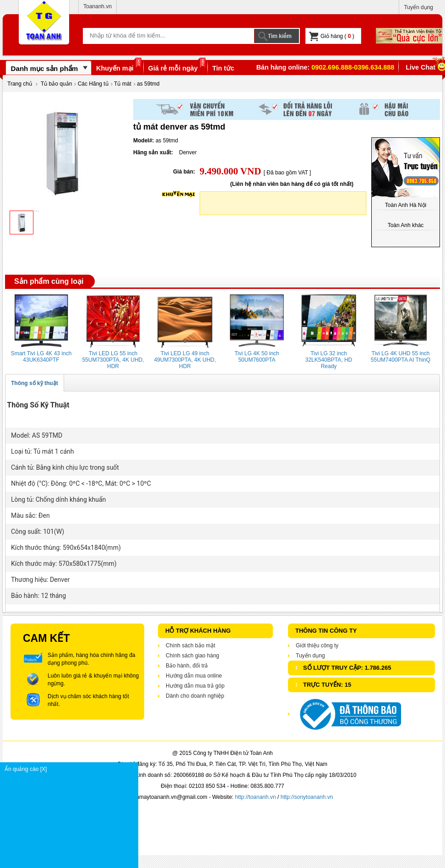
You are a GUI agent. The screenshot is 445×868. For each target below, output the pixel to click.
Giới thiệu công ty (317, 646)
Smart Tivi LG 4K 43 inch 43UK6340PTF (41, 357)
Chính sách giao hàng (193, 656)
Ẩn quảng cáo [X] (71, 769)
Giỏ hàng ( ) (332, 36)
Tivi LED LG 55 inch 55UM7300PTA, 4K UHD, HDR (113, 360)
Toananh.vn (98, 6)
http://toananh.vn (255, 797)
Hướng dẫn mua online (194, 676)
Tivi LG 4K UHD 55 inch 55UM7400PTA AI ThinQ (401, 357)
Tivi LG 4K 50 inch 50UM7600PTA (257, 357)
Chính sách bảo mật (190, 646)
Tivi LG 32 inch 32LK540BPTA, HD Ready (329, 360)
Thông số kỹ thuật (35, 383)
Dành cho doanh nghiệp (195, 696)
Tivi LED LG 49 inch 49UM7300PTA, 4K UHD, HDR (185, 360)
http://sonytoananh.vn (307, 797)
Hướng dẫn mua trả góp (195, 686)
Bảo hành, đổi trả (187, 666)
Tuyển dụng (418, 7)
